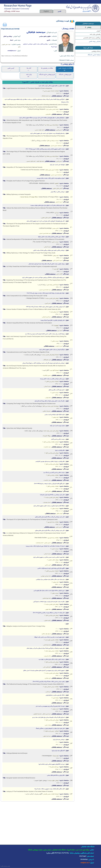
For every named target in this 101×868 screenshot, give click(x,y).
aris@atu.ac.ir (85, 863)
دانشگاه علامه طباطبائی (88, 847)
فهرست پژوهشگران (63, 21)
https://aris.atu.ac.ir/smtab (10, 29)
